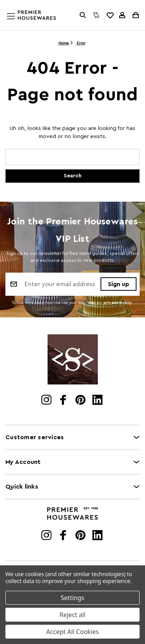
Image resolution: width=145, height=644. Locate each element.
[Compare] (96, 15)
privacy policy (118, 303)
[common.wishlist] (110, 15)
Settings (72, 598)
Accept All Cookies (73, 632)
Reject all (72, 615)
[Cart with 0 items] (135, 15)
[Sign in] (122, 15)
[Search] (83, 15)
